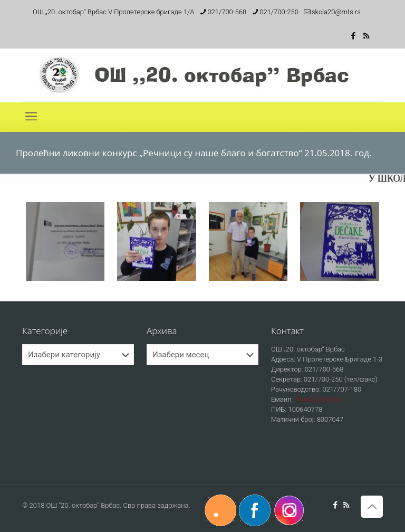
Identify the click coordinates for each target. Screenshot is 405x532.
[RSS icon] (366, 36)
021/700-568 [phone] (227, 12)
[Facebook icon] (353, 36)
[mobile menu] (31, 117)
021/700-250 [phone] (279, 12)
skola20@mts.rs (319, 399)
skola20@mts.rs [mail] (336, 12)
